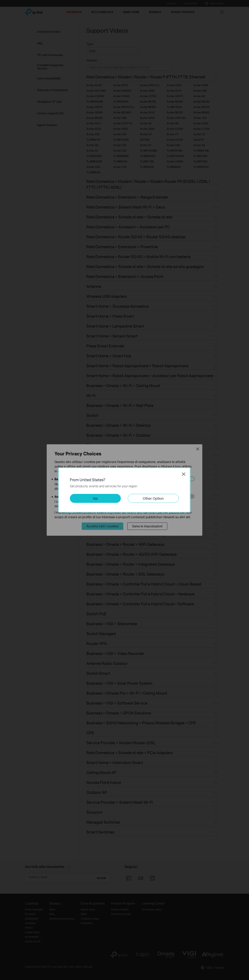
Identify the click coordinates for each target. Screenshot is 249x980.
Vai (95, 498)
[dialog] (124, 490)
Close (184, 474)
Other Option (153, 498)
